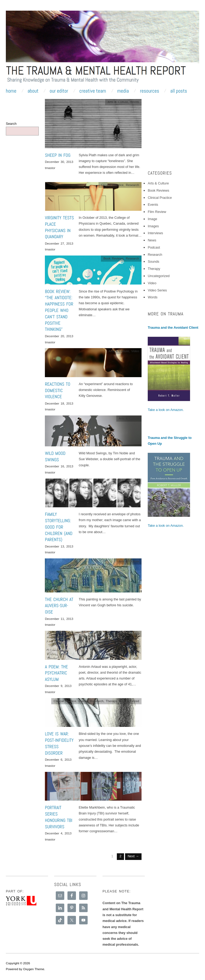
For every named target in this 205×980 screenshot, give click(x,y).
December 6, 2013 (58, 759)
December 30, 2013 (59, 162)
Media (123, 91)
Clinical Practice (112, 185)
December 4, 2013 (58, 833)
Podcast (154, 247)
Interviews (155, 233)
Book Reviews (113, 258)
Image (152, 219)
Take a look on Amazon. (166, 410)
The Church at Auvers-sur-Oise (59, 606)
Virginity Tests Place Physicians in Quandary (59, 227)
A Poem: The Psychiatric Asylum (56, 673)
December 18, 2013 (59, 403)
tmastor (50, 168)
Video (135, 351)
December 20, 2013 (59, 336)
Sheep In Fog (58, 155)
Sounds (153, 262)
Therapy (111, 701)
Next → (133, 856)
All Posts (179, 91)
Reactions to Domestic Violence (57, 390)
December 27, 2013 (59, 243)
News (152, 240)
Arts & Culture (118, 102)
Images (153, 226)
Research (133, 185)
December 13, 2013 (59, 546)
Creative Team (93, 91)
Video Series (157, 290)
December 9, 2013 (58, 686)
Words (135, 102)
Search (11, 124)
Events (83, 701)
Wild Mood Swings (55, 456)
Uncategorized (129, 701)
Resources (150, 91)
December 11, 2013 (59, 619)
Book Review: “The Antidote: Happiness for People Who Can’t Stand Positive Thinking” (59, 310)
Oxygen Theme (34, 969)
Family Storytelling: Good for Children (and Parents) (59, 527)
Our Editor (59, 91)
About (33, 91)
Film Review (157, 212)
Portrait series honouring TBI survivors (59, 817)
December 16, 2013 (59, 466)
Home (11, 91)
